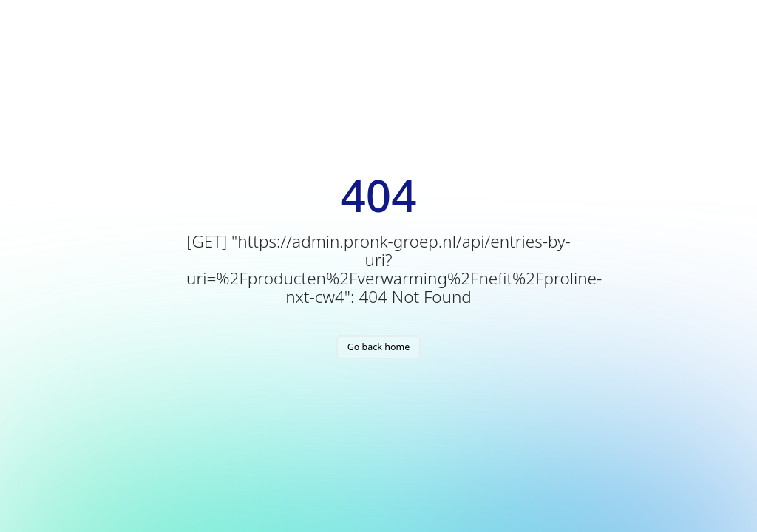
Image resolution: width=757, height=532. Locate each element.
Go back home (379, 347)
